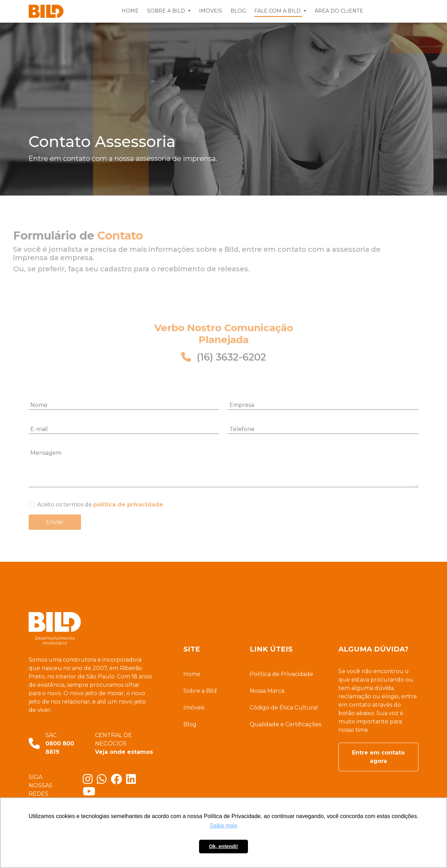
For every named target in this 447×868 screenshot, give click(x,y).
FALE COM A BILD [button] (278, 11)
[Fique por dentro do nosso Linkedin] (132, 781)
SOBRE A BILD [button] (167, 11)
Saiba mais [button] (223, 826)
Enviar (55, 533)
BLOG (238, 11)
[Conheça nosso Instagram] (90, 781)
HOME (130, 11)
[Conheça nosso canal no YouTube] (90, 793)
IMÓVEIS (211, 11)
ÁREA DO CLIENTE (339, 11)
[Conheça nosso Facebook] (118, 781)
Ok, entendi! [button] (223, 846)
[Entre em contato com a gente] (104, 781)
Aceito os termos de (101, 516)
